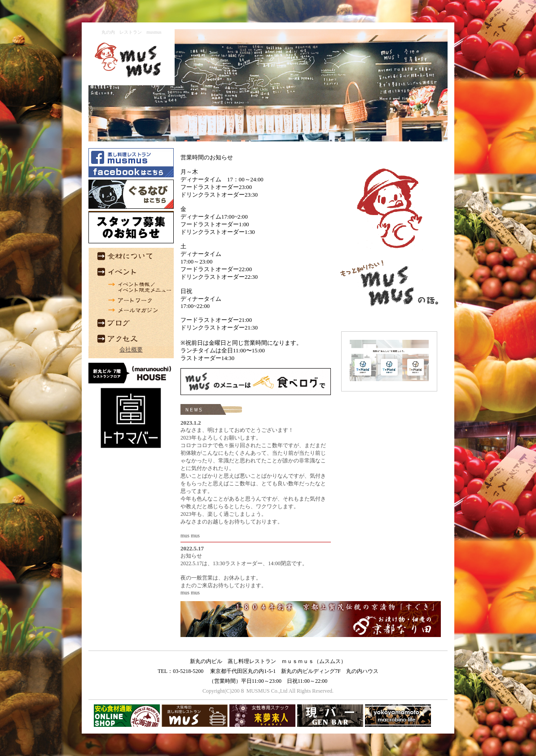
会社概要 (131, 350)
